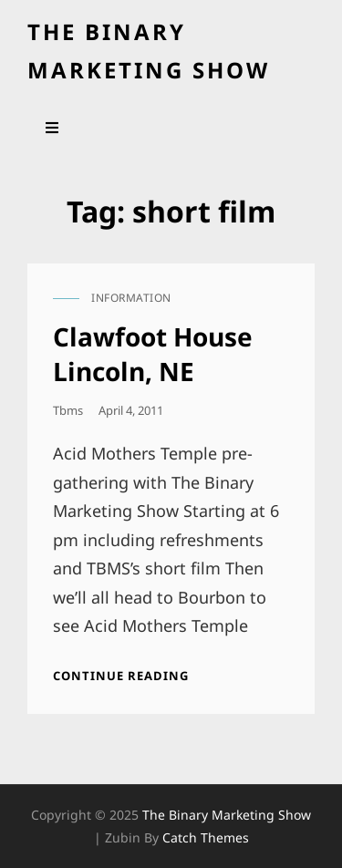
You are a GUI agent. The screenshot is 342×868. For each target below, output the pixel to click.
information (131, 298)
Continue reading (121, 676)
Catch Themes (206, 837)
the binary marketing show (227, 815)
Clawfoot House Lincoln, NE (153, 354)
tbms (68, 410)
